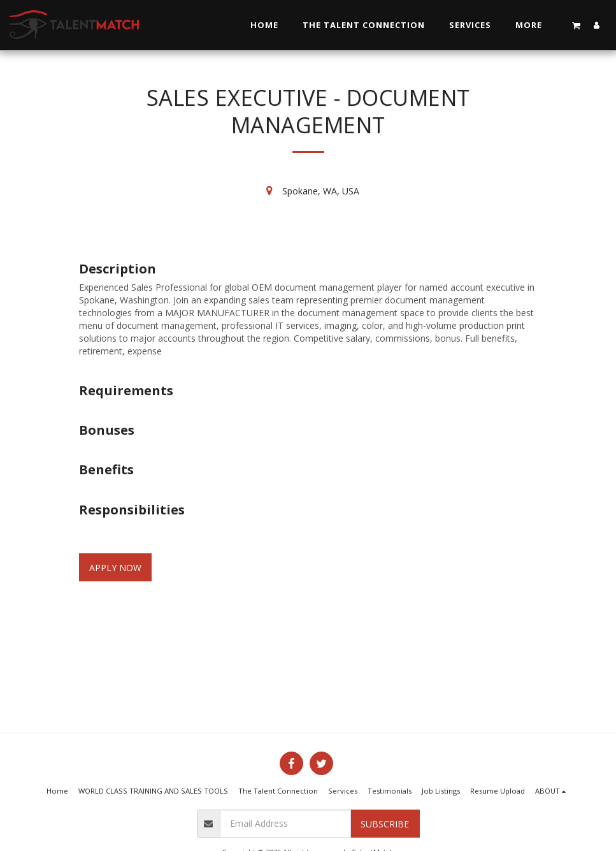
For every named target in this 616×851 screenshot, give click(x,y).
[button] (577, 25)
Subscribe (385, 824)
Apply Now (115, 568)
